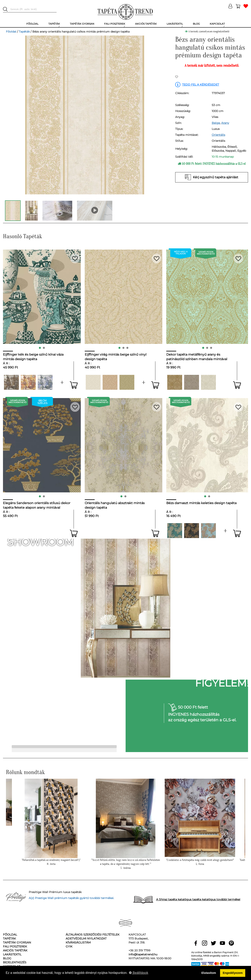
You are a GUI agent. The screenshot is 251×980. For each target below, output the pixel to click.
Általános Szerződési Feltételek (93, 935)
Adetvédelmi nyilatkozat (86, 939)
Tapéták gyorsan (17, 942)
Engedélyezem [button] (233, 973)
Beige (216, 123)
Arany (225, 123)
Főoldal (11, 32)
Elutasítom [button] (209, 973)
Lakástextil (12, 954)
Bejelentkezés (15, 962)
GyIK (69, 946)
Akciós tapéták (15, 950)
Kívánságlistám (78, 942)
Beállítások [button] (139, 973)
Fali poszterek (15, 946)
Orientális (218, 135)
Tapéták (24, 32)
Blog (7, 958)
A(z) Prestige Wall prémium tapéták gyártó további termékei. (71, 898)
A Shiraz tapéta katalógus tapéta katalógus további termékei (198, 899)
